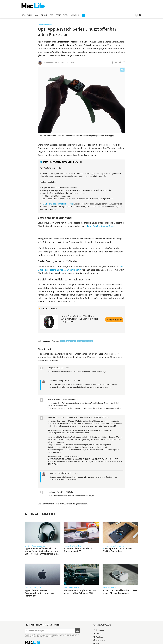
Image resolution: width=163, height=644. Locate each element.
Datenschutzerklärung (50, 637)
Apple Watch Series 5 (86, 341)
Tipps (66, 15)
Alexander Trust (53, 62)
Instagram (99, 640)
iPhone (44, 15)
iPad (51, 15)
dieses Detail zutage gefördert (101, 226)
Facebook (99, 630)
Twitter (98, 633)
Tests (58, 15)
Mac (37, 15)
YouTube (98, 637)
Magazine (75, 15)
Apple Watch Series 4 (69, 341)
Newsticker (27, 15)
